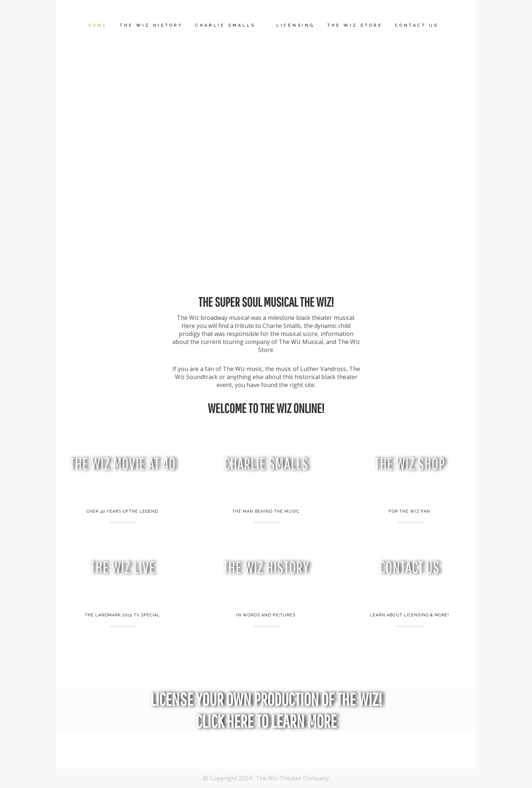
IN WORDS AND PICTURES (266, 615)
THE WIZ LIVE (123, 567)
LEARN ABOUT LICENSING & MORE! (409, 615)
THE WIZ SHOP (409, 464)
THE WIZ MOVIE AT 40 (123, 464)
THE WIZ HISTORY (266, 567)
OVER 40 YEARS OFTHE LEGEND (122, 511)
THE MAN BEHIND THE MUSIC (266, 511)
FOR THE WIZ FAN (409, 511)
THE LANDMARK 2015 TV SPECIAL (122, 615)
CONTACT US (409, 567)
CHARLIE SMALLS (266, 464)
